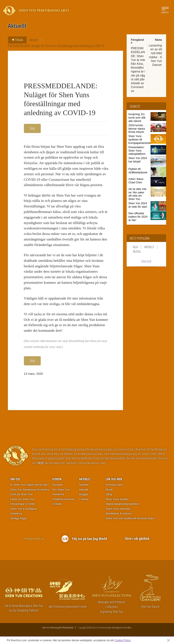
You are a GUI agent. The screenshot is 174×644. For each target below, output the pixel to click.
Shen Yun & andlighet (24, 509)
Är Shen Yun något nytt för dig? (29, 485)
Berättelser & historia (119, 513)
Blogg (137, 251)
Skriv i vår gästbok (137, 538)
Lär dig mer (114, 479)
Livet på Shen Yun (21, 494)
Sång (109, 494)
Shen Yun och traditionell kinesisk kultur (130, 518)
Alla (135, 247)
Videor (57, 479)
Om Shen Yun (61, 490)
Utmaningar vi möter (23, 504)
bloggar (84, 494)
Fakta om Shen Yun (22, 499)
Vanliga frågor (19, 518)
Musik (109, 490)
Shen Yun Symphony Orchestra (30, 490)
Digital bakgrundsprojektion (123, 504)
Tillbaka (16, 40)
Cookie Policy (123, 640)
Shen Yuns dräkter (117, 499)
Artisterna (16, 513)
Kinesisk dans (114, 485)
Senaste (57, 485)
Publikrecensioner (63, 499)
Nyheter (84, 485)
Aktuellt (34, 40)
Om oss (15, 479)
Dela (32, 128)
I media (57, 504)
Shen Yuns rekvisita (118, 509)
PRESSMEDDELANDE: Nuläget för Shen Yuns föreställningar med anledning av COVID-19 (56, 46)
